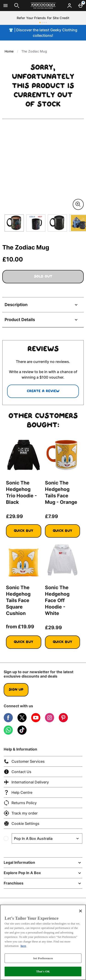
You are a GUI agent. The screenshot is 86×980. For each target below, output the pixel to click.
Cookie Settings (22, 823)
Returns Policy (20, 803)
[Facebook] (8, 721)
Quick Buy (27, 533)
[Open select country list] (47, 838)
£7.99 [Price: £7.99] (51, 516)
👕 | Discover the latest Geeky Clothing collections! (43, 33)
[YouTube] (36, 721)
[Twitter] (22, 721)
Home (9, 51)
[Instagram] (50, 721)
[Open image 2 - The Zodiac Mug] (36, 223)
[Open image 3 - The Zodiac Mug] (57, 223)
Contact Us (18, 772)
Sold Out (43, 277)
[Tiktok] (22, 733)
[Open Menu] (6, 6)
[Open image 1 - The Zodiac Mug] (14, 223)
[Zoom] (78, 204)
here (23, 946)
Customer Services (24, 761)
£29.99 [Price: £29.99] (14, 516)
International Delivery (26, 782)
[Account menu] (69, 6)
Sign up (16, 690)
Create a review (43, 391)
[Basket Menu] (80, 6)
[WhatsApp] (8, 733)
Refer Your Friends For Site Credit (43, 18)
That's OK (43, 971)
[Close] (80, 911)
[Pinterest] (63, 721)
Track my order (21, 813)
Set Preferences (43, 958)
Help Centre (18, 792)
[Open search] (17, 6)
